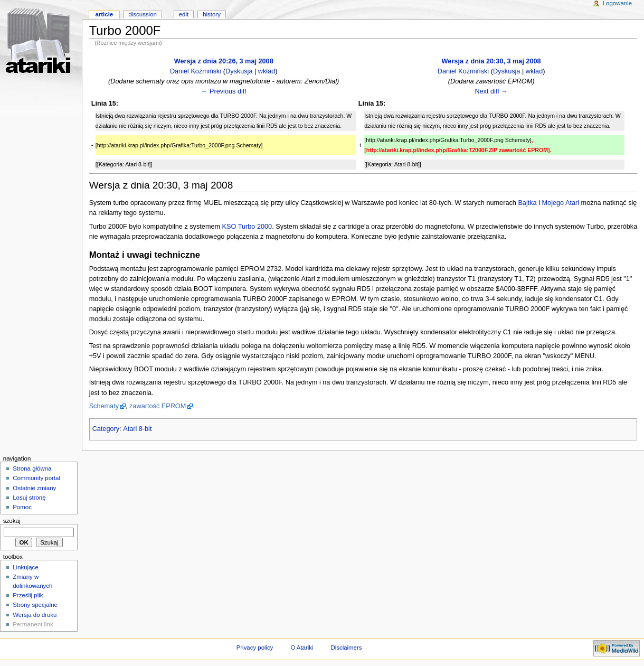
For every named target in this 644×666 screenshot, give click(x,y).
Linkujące (25, 567)
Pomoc (22, 507)
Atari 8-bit (137, 429)
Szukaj (12, 521)
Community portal (36, 478)
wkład (267, 71)
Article (104, 14)
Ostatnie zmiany (34, 488)
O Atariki (302, 648)
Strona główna (32, 468)
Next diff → (491, 91)
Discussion (142, 14)
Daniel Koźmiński (196, 71)
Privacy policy (255, 648)
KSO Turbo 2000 (247, 227)
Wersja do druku (35, 615)
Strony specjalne (35, 605)
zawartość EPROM (158, 406)
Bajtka (527, 203)
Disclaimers (346, 648)
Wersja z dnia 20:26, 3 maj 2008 (224, 61)
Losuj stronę (29, 498)
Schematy (104, 406)
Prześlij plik (28, 595)
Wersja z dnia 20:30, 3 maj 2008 (491, 61)
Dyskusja (239, 71)
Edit (184, 14)
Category (106, 429)
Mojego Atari (561, 203)
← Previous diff (224, 91)
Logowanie (617, 3)
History (212, 14)
